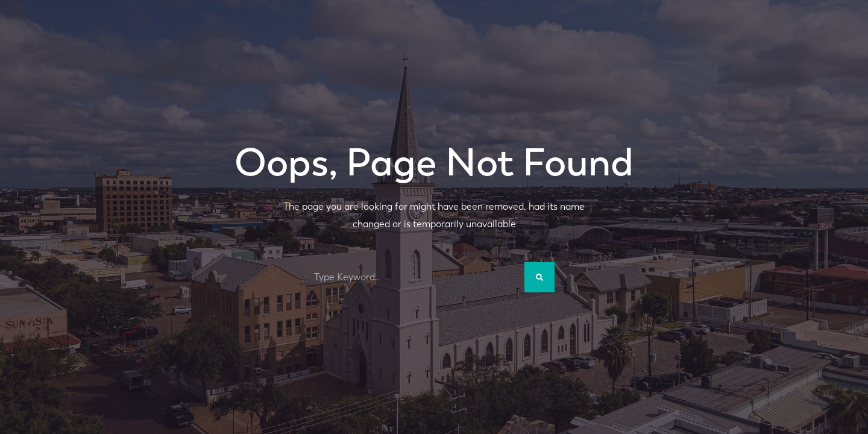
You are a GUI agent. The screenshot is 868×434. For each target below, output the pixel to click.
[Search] (539, 277)
